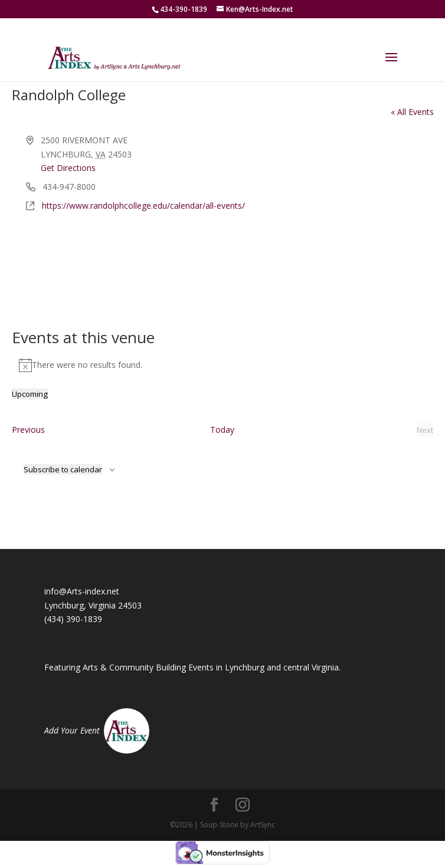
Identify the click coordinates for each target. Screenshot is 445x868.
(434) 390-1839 (73, 619)
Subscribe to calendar (63, 469)
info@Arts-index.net (82, 591)
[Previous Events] (28, 430)
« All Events (412, 112)
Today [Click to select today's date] (222, 430)
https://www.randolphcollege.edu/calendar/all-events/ (143, 206)
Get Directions (68, 168)
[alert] (223, 365)
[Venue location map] (223, 257)
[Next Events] (425, 430)
